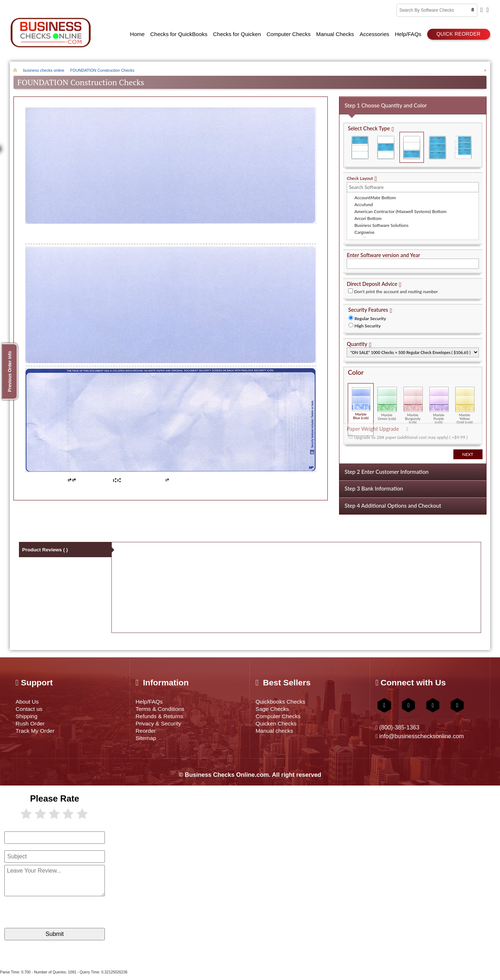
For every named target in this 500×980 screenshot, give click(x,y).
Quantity (357, 340)
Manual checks (277, 734)
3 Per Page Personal (463, 144)
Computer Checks (282, 717)
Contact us (31, 709)
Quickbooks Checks (285, 700)
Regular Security (370, 315)
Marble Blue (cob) (361, 400)
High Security (367, 322)
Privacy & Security (162, 726)
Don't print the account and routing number (396, 288)
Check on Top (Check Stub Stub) (360, 144)
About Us (29, 700)
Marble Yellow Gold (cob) (465, 402)
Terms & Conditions (164, 709)
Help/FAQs (151, 700)
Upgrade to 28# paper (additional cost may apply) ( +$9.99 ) (411, 434)
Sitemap (148, 742)
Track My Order (38, 734)
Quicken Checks (279, 726)
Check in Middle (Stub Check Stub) (386, 144)
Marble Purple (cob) (439, 402)
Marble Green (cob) (387, 400)
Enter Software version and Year (383, 251)
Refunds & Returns (164, 717)
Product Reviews (46, 549)
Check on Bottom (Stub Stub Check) (412, 144)
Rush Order (33, 726)
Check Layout (360, 175)
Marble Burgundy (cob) (413, 402)
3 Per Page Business (437, 144)
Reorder (147, 734)
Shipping (28, 717)
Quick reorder (458, 32)
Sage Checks (275, 709)
